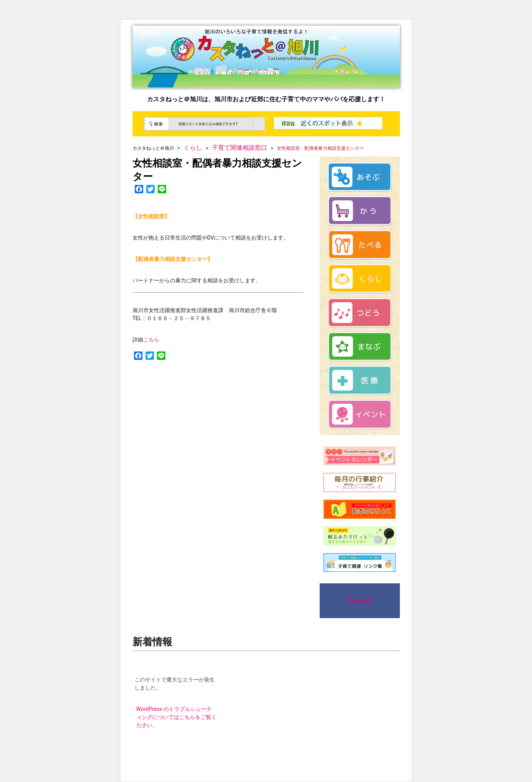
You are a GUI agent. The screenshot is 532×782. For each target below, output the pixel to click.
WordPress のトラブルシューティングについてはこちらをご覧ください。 (176, 717)
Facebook (360, 601)
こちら (151, 340)
